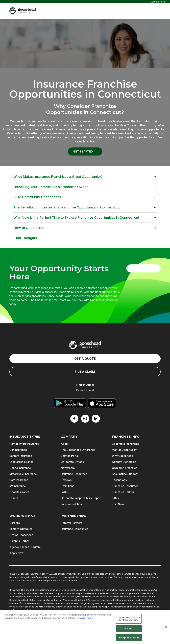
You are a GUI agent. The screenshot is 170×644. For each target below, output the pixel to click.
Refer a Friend (85, 390)
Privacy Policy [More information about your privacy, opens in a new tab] (85, 619)
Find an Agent (85, 385)
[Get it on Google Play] (70, 403)
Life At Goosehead (21, 535)
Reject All (129, 630)
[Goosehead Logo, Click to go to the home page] (23, 11)
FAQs (64, 492)
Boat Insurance (19, 480)
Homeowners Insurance (24, 444)
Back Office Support (125, 474)
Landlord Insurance (21, 462)
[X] (85, 419)
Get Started (85, 151)
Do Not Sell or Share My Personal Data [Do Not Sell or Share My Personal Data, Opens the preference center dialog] (129, 620)
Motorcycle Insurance (23, 474)
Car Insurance (18, 450)
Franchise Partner (123, 492)
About (65, 444)
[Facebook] (74, 419)
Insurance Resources (74, 474)
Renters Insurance (21, 456)
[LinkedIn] (96, 419)
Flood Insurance (19, 492)
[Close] (166, 629)
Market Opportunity (124, 450)
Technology (119, 480)
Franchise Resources (125, 486)
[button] (163, 11)
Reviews (66, 480)
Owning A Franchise (125, 468)
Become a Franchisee (126, 444)
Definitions (67, 486)
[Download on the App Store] (102, 403)
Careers (15, 523)
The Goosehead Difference (78, 450)
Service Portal (158, 2)
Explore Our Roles (21, 529)
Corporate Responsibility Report (81, 498)
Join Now (118, 504)
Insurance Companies (74, 529)
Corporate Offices (72, 462)
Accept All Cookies (129, 639)
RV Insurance (18, 486)
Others (14, 498)
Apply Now (16, 553)
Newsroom (68, 468)
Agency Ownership (124, 462)
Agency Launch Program (25, 547)
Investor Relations (72, 504)
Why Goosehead (123, 456)
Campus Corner (19, 541)
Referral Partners (71, 523)
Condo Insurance (20, 468)
